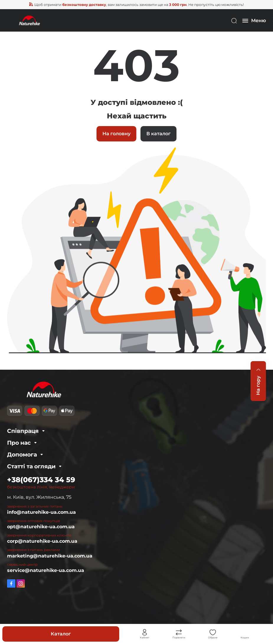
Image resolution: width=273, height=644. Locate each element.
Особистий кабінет (145, 632)
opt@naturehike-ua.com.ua (41, 527)
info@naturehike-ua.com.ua (41, 512)
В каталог (158, 134)
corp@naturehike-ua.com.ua (42, 541)
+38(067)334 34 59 (41, 480)
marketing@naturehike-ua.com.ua (50, 556)
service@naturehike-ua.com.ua (46, 570)
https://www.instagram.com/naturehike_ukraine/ (21, 583)
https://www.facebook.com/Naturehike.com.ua (11, 583)
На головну (116, 134)
